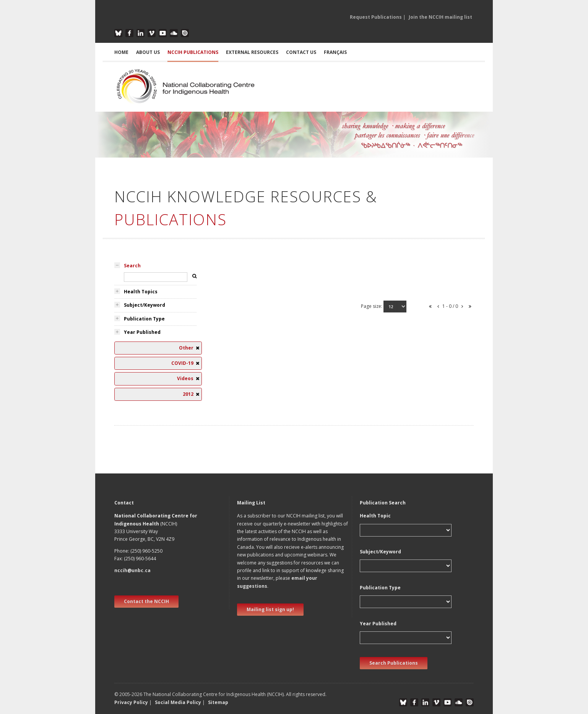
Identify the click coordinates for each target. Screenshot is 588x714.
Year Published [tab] (142, 332)
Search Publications (394, 663)
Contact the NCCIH (146, 601)
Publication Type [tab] (144, 319)
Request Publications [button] (376, 17)
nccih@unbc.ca (132, 570)
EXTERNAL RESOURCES (252, 52)
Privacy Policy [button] (131, 702)
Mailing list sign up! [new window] (270, 609)
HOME (121, 52)
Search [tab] (132, 266)
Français (335, 52)
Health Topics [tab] (141, 292)
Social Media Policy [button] (178, 702)
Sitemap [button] (218, 702)
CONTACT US (301, 52)
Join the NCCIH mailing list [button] (440, 17)
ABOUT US (148, 52)
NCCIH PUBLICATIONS (193, 52)
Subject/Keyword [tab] (145, 305)
